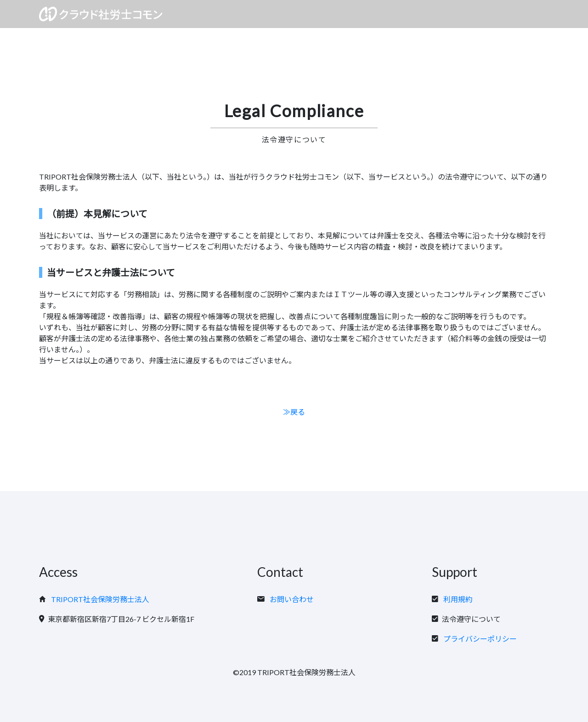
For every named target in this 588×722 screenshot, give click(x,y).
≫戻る (294, 412)
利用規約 (458, 599)
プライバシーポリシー (480, 639)
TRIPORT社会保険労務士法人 (100, 599)
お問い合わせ (292, 599)
